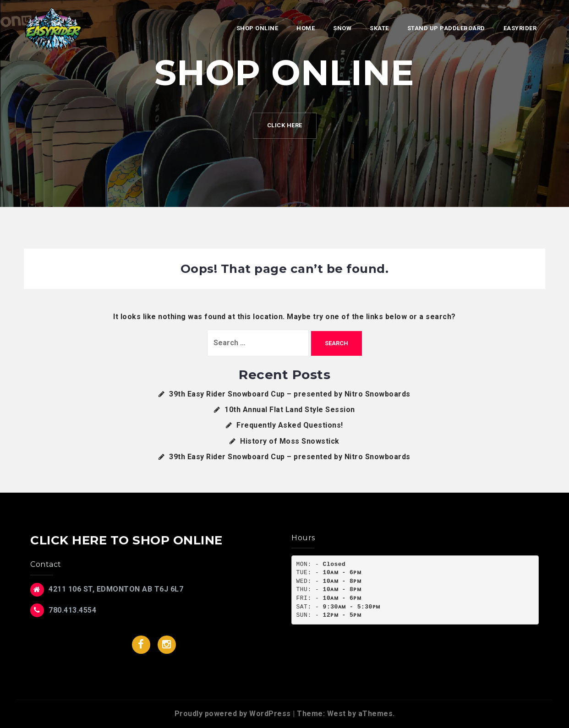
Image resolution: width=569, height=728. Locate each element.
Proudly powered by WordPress (233, 714)
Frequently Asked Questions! (290, 425)
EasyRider (520, 28)
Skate (379, 28)
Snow (342, 28)
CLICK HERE (285, 125)
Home (306, 28)
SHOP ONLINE (257, 28)
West (336, 714)
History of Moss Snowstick (290, 441)
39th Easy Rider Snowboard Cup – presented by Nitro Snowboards (290, 394)
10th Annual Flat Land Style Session (290, 410)
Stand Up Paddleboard (446, 28)
